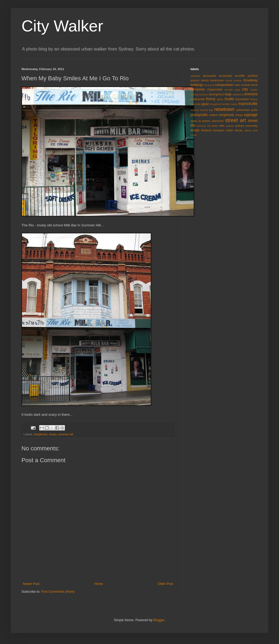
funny (211, 99)
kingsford (216, 104)
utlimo (248, 130)
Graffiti (229, 99)
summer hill (66, 434)
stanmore (218, 121)
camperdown (224, 85)
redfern (214, 115)
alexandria (210, 76)
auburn (195, 80)
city (245, 89)
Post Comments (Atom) (58, 592)
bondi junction (234, 80)
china (254, 85)
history (254, 99)
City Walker (62, 26)
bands (205, 80)
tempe (195, 130)
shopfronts (41, 434)
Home (99, 584)
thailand (206, 130)
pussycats (199, 115)
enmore (251, 94)
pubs (254, 110)
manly (234, 104)
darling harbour (199, 94)
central (245, 85)
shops (53, 434)
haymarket (242, 99)
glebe (220, 99)
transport (219, 130)
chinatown (198, 89)
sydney (230, 126)
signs (194, 121)
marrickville (248, 104)
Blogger (159, 620)
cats (237, 85)
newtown (224, 109)
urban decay (234, 130)
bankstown (217, 80)
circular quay (232, 90)
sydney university (246, 126)
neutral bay (206, 110)
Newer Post (31, 584)
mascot (195, 110)
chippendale (215, 89)
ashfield (253, 76)
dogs (228, 94)
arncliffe (240, 76)
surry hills (218, 126)
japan (205, 104)
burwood (209, 85)
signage (251, 115)
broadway (251, 80)
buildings (197, 85)
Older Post (165, 584)
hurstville (196, 104)
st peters (204, 121)
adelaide (195, 76)
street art (236, 120)
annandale (225, 76)
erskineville (198, 99)
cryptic (254, 90)
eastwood (238, 94)
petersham (243, 110)
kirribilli (226, 104)
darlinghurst (216, 94)
